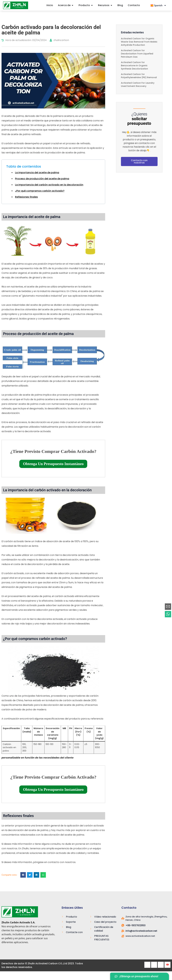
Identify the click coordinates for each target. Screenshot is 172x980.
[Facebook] (147, 965)
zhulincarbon (59, 40)
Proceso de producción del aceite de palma (42, 179)
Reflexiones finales (26, 197)
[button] (23, 875)
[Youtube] (167, 965)
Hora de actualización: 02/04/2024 (24, 40)
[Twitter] (154, 965)
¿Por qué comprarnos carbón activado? (40, 191)
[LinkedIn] (161, 965)
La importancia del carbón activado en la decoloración (49, 185)
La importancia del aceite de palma (37, 173)
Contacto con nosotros (139, 161)
